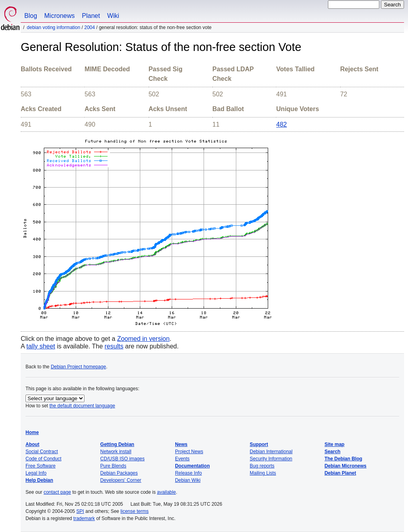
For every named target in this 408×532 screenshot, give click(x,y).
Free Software (40, 466)
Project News (189, 452)
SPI (80, 511)
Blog (31, 16)
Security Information (271, 459)
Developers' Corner (121, 480)
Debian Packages (119, 473)
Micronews (59, 16)
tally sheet (41, 346)
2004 (89, 27)
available (166, 492)
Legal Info (36, 473)
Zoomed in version (143, 339)
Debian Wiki (188, 480)
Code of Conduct (43, 459)
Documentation (192, 466)
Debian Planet (340, 473)
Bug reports (262, 466)
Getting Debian (117, 444)
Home (32, 432)
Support (259, 444)
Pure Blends (113, 466)
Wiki (113, 16)
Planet (91, 16)
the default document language (82, 406)
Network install (116, 452)
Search (332, 452)
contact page (57, 492)
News (181, 444)
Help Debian (39, 480)
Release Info (188, 473)
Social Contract (42, 452)
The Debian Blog (343, 459)
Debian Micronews (345, 466)
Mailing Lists (263, 473)
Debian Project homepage (78, 367)
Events (182, 459)
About (32, 444)
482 (281, 124)
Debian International (271, 452)
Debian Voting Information (53, 27)
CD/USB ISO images (123, 459)
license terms (134, 511)
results (114, 346)
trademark (84, 518)
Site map (334, 444)
